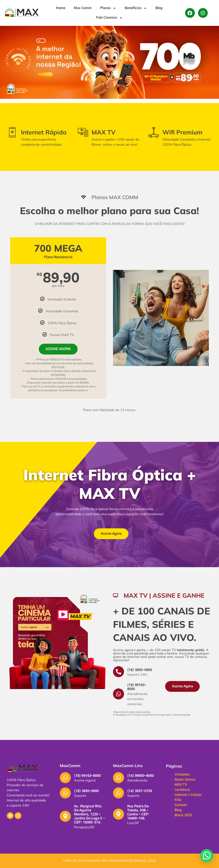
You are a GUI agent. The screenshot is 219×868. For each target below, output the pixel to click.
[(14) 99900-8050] (119, 778)
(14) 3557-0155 (140, 791)
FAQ (178, 800)
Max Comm (83, 8)
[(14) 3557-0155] (119, 793)
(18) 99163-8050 (87, 776)
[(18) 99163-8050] (119, 694)
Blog (159, 8)
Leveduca (182, 790)
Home (61, 8)
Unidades (182, 775)
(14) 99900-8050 (141, 776)
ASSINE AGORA (58, 349)
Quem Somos (185, 780)
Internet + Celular (188, 795)
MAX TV (181, 785)
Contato (181, 805)
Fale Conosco (109, 18)
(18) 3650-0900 (140, 670)
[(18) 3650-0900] (119, 672)
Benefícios (136, 8)
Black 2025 (183, 815)
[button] (30, 800)
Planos (108, 8)
